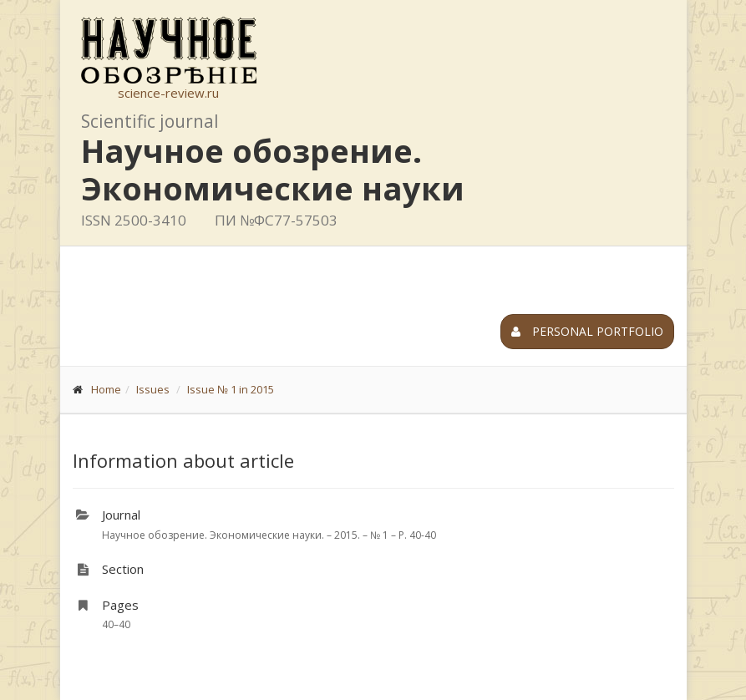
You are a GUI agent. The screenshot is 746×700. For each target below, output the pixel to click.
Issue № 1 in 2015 (231, 389)
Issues (153, 389)
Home (106, 389)
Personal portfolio (587, 331)
